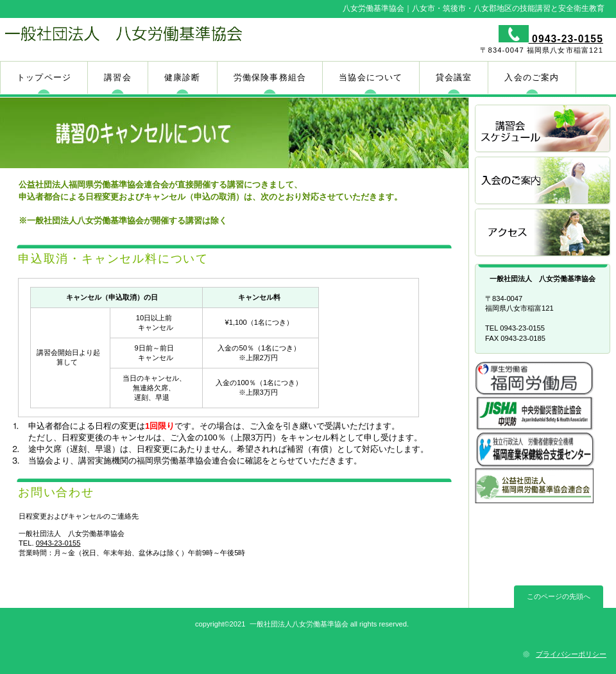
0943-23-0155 (566, 39)
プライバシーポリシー (571, 654)
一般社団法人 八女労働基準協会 (152, 39)
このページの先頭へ (559, 596)
